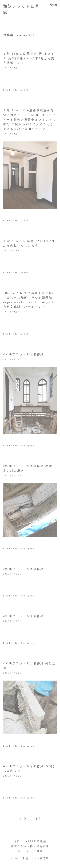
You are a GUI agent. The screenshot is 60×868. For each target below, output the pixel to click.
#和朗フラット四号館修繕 (24, 354)
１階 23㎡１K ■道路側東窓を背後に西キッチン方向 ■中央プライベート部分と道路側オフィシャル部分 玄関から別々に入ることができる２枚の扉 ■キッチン (30, 120)
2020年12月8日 (13, 68)
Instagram (28, 446)
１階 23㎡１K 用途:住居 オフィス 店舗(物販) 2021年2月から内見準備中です (29, 58)
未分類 (25, 90)
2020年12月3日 (13, 312)
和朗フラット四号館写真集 (30, 846)
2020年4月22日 (13, 359)
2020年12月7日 (13, 134)
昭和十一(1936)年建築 (30, 841)
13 (38, 819)
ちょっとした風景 (30, 851)
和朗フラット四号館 (36, 858)
